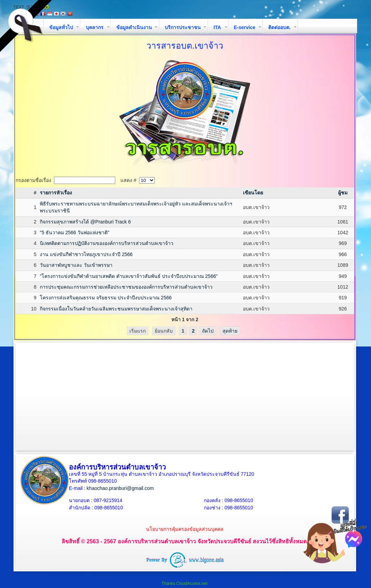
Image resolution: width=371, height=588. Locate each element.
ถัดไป (208, 331)
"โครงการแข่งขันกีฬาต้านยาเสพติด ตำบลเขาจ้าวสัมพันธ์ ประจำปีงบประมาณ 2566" (129, 276)
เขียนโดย (253, 193)
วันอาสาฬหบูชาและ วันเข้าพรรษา (76, 265)
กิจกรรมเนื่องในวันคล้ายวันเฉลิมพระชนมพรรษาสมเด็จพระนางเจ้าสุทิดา (116, 309)
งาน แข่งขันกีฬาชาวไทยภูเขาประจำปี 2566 (86, 254)
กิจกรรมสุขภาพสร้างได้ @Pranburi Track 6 (85, 222)
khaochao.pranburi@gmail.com (120, 488)
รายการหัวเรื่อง (56, 193)
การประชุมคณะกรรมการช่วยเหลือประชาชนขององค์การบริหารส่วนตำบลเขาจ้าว (126, 287)
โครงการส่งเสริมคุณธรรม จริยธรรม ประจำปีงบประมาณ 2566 (106, 298)
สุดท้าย (230, 331)
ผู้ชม (343, 193)
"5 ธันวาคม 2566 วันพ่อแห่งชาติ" (75, 232)
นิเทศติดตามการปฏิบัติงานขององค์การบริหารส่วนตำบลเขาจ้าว (107, 243)
